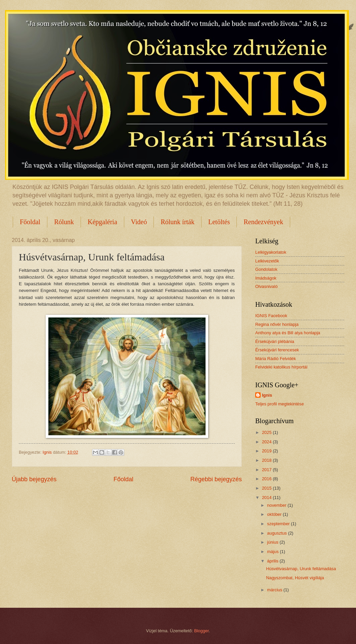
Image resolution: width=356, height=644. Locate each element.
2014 (267, 498)
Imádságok (266, 278)
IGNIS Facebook (271, 316)
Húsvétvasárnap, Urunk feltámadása (301, 569)
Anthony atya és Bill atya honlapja (288, 333)
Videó (139, 222)
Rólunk (64, 222)
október (275, 514)
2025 (267, 432)
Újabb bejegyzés (34, 479)
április (273, 561)
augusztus (277, 533)
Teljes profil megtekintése (280, 404)
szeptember (279, 524)
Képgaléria (102, 222)
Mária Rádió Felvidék (276, 359)
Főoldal (30, 222)
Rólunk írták (177, 222)
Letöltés (219, 222)
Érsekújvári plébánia (275, 341)
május (273, 552)
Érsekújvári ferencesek (277, 350)
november (277, 505)
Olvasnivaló (266, 286)
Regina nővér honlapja (277, 324)
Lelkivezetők (267, 261)
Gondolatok (266, 269)
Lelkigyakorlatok (271, 252)
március (275, 590)
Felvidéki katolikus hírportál (281, 367)
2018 (267, 460)
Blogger (202, 631)
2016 (267, 479)
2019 (267, 451)
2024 (267, 442)
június (273, 542)
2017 (267, 470)
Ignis (267, 395)
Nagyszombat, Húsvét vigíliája (295, 578)
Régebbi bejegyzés (216, 479)
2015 (267, 488)
